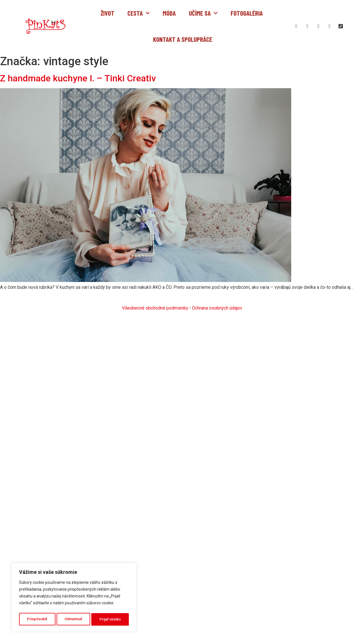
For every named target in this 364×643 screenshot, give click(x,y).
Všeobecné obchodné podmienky (155, 308)
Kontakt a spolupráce (183, 39)
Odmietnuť (74, 619)
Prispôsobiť (37, 619)
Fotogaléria (247, 13)
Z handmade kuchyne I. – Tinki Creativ (78, 78)
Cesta (138, 13)
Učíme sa (203, 13)
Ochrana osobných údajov (217, 308)
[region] (74, 598)
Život (107, 13)
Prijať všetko (110, 619)
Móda (169, 13)
